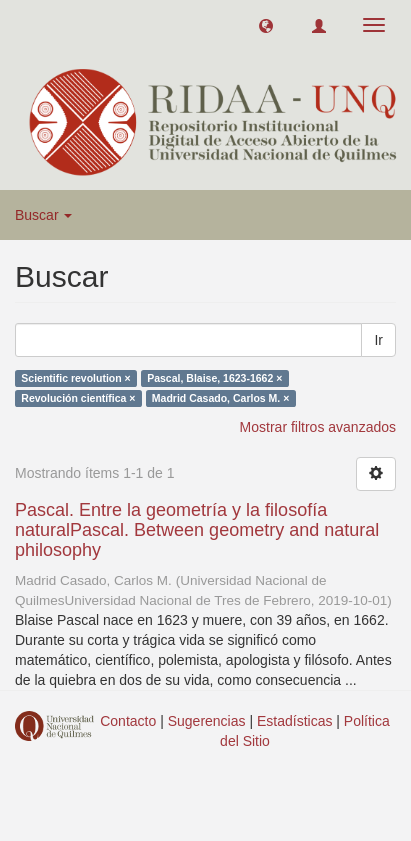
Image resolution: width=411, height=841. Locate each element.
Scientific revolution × (75, 378)
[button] (266, 25)
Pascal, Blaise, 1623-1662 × (214, 378)
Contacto (128, 721)
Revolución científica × (78, 398)
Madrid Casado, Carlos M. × (220, 398)
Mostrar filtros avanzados (318, 427)
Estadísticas (294, 721)
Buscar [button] (43, 215)
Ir (378, 340)
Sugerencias (207, 721)
